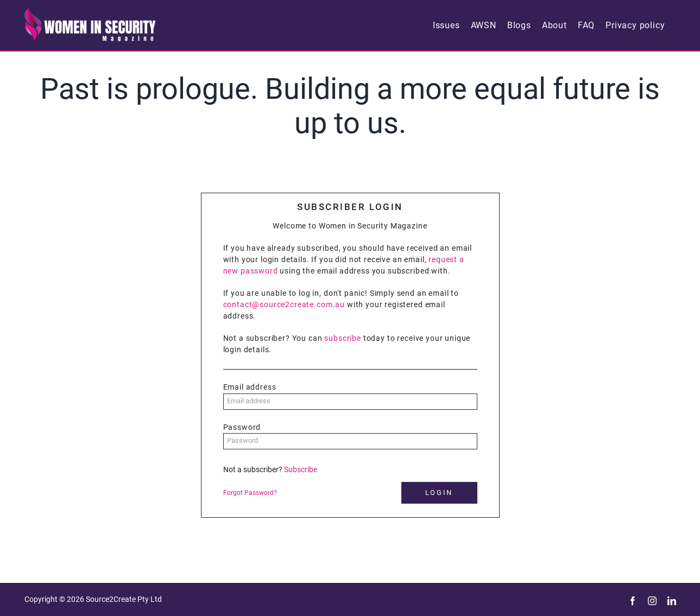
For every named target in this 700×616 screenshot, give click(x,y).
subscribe (343, 338)
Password (242, 427)
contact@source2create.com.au (284, 304)
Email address (250, 387)
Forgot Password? (250, 493)
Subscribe (301, 469)
